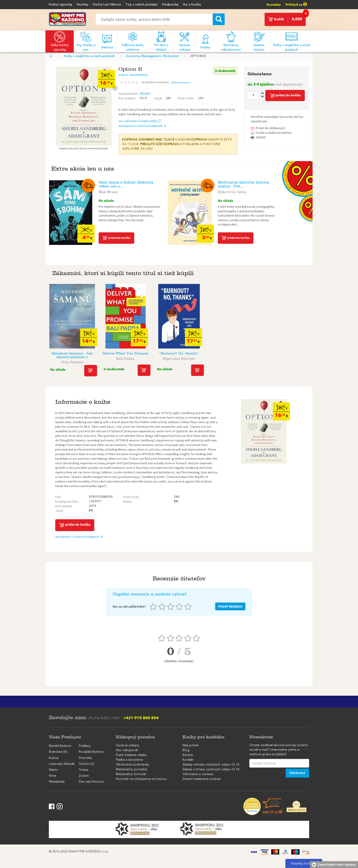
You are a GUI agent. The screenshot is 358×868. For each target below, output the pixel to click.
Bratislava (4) (58, 752)
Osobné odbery (128, 745)
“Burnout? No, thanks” (179, 353)
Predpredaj (170, 5)
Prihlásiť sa (296, 5)
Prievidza (85, 758)
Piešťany (85, 746)
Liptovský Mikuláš (62, 764)
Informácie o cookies (198, 774)
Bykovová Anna (232, 191)
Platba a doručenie (129, 760)
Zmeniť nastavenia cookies (202, 779)
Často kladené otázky (131, 755)
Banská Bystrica (60, 746)
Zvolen (84, 776)
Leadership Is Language (286, 353)
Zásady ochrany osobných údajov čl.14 (211, 769)
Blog (186, 750)
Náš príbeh (191, 745)
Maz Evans (108, 191)
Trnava (83, 770)
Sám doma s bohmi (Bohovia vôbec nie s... (126, 184)
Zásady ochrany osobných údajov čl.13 (211, 765)
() (157, 82)
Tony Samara (72, 361)
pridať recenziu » (181, 82)
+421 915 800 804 (141, 718)
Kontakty (274, 5)
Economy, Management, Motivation (153, 56)
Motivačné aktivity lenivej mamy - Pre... (243, 184)
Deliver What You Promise (125, 353)
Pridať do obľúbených (270, 128)
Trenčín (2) (86, 764)
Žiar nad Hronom (91, 782)
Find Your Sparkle (232, 353)
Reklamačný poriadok (132, 769)
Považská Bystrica (91, 752)
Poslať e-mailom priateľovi (274, 133)
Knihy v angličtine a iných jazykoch (89, 56)
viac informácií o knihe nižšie (140, 121)
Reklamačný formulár (131, 774)
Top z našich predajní (142, 5)
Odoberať (297, 773)
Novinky (83, 5)
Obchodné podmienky (133, 765)
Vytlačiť (261, 137)
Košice (54, 758)
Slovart (145, 94)
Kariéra (188, 755)
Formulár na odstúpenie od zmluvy (141, 779)
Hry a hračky (192, 5)
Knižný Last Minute (107, 5)
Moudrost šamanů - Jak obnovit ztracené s (72, 355)
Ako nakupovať (127, 750)
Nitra (52, 776)
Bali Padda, (126, 358)
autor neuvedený (133, 74)
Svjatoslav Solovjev (179, 358)
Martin (53, 770)
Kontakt (188, 760)
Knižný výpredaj (61, 5)
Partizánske (57, 782)
